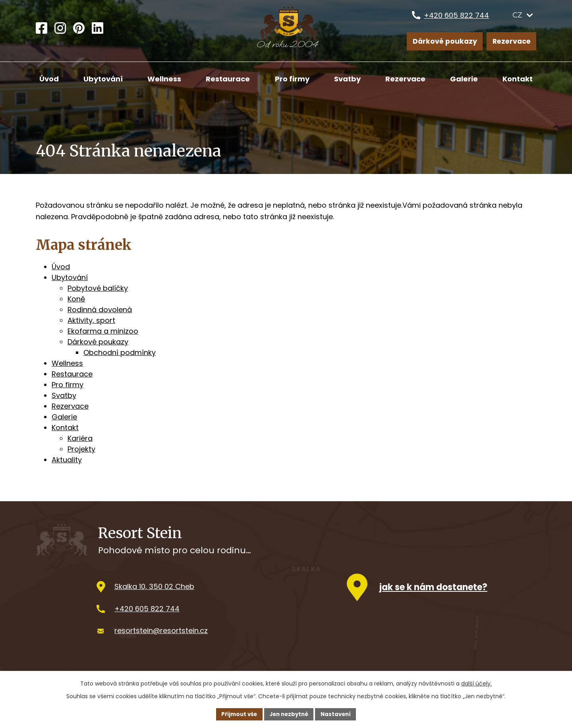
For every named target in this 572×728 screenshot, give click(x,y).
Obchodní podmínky (120, 352)
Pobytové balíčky (98, 288)
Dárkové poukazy (444, 42)
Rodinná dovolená (100, 310)
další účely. (476, 683)
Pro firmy (292, 79)
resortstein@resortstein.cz (161, 633)
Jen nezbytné (289, 714)
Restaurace (228, 79)
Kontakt (518, 79)
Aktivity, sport (91, 320)
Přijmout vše (237, 714)
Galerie (464, 79)
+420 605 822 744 (456, 18)
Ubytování (103, 79)
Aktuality (67, 460)
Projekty (81, 449)
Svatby (347, 79)
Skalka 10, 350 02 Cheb (154, 589)
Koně (76, 299)
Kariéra (80, 438)
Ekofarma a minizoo (103, 331)
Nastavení (338, 714)
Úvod (49, 79)
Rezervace (511, 42)
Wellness (164, 79)
